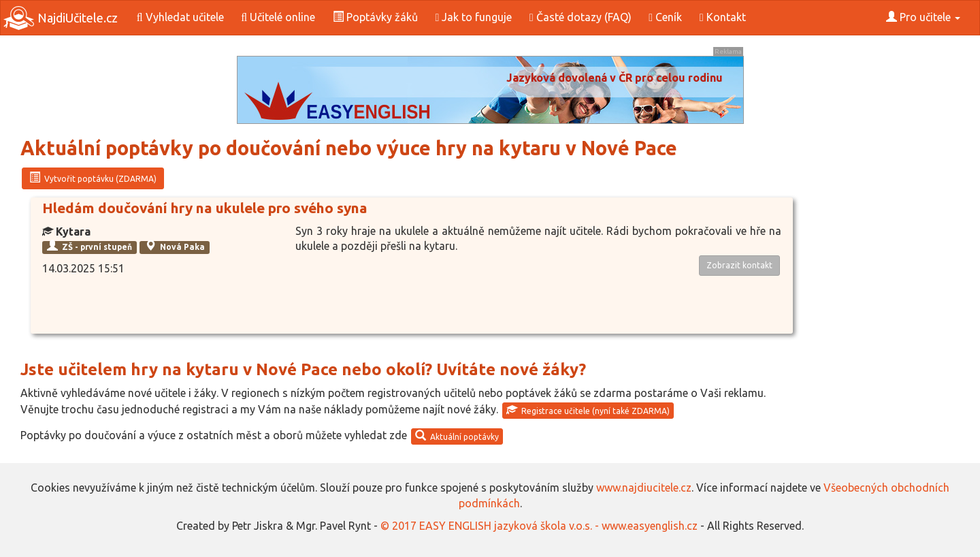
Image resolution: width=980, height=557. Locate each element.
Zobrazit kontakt (739, 265)
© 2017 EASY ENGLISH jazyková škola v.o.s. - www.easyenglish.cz (539, 526)
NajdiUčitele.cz (61, 18)
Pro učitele (923, 17)
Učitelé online (278, 17)
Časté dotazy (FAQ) (581, 17)
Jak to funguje (473, 17)
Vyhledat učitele (180, 17)
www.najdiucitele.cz (644, 488)
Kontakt (723, 17)
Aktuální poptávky (457, 436)
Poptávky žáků (375, 17)
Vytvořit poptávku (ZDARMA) (93, 178)
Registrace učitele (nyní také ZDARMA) (588, 410)
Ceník (665, 17)
